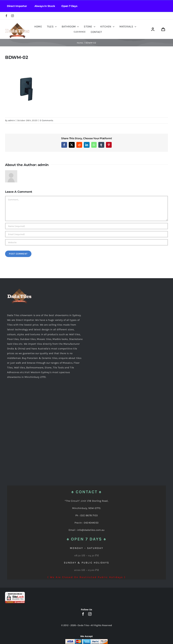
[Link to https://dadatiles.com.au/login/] (153, 29)
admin (11, 120)
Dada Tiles (83, 625)
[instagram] (13, 16)
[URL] (86, 242)
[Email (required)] (86, 234)
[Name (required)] (86, 226)
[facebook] (6, 16)
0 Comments (47, 120)
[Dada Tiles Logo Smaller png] (17, 24)
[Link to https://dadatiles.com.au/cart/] (163, 29)
